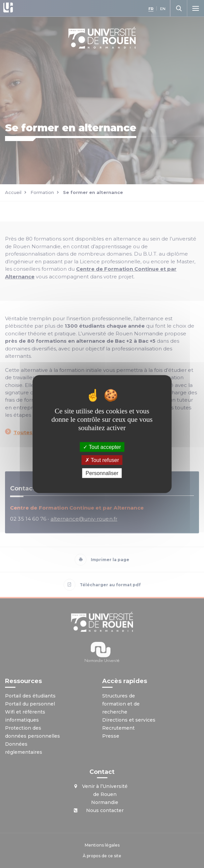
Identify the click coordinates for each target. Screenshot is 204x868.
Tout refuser (102, 460)
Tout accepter (102, 447)
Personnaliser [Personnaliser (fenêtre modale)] (102, 473)
